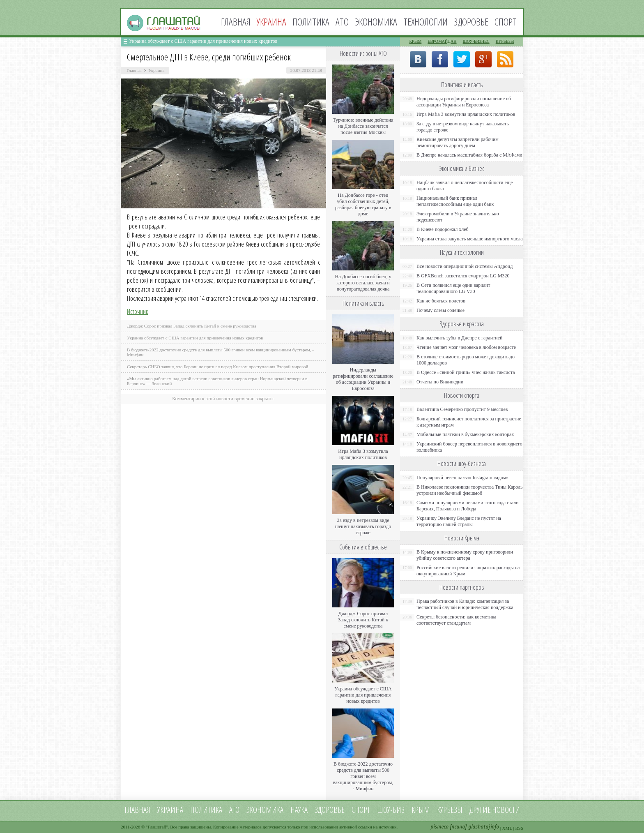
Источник (137, 312)
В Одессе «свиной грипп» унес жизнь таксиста (466, 372)
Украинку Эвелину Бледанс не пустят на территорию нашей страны (459, 521)
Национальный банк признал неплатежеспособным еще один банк (455, 201)
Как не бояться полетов (441, 301)
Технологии (425, 22)
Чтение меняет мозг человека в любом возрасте (466, 347)
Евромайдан (442, 41)
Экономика (376, 22)
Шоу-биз (391, 810)
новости (506, 810)
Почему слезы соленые (440, 310)
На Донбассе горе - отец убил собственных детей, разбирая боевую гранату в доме (363, 204)
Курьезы (505, 41)
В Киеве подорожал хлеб (443, 229)
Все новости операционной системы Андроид (465, 266)
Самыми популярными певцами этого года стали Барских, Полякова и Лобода (468, 506)
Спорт (506, 22)
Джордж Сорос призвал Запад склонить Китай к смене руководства (192, 326)
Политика (311, 22)
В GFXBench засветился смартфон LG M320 (463, 276)
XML (507, 828)
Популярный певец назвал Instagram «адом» (462, 478)
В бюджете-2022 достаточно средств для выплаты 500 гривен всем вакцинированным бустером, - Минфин (363, 776)
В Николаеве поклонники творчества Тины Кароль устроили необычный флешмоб (469, 490)
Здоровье (471, 22)
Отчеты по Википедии (440, 382)
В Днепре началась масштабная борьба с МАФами (469, 155)
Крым (415, 41)
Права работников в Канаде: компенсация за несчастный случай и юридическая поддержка (465, 604)
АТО (342, 22)
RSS (519, 828)
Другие (480, 810)
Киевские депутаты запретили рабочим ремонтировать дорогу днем (458, 142)
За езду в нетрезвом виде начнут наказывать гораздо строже (363, 526)
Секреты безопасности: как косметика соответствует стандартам (456, 620)
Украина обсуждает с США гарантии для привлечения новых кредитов (203, 41)
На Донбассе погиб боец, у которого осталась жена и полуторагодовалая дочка (363, 283)
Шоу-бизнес (476, 41)
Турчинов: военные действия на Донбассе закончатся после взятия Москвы (363, 126)
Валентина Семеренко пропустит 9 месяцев (462, 409)
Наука (299, 810)
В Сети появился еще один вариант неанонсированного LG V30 (453, 288)
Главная (236, 22)
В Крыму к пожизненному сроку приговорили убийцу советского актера (465, 555)
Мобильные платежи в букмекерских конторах (465, 434)
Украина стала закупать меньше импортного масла (470, 239)
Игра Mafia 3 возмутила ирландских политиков (363, 454)
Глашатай (157, 827)
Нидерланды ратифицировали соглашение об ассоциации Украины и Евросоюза (363, 379)
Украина (156, 70)
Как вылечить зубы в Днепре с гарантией (460, 338)
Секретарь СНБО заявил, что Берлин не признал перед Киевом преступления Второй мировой (218, 367)
